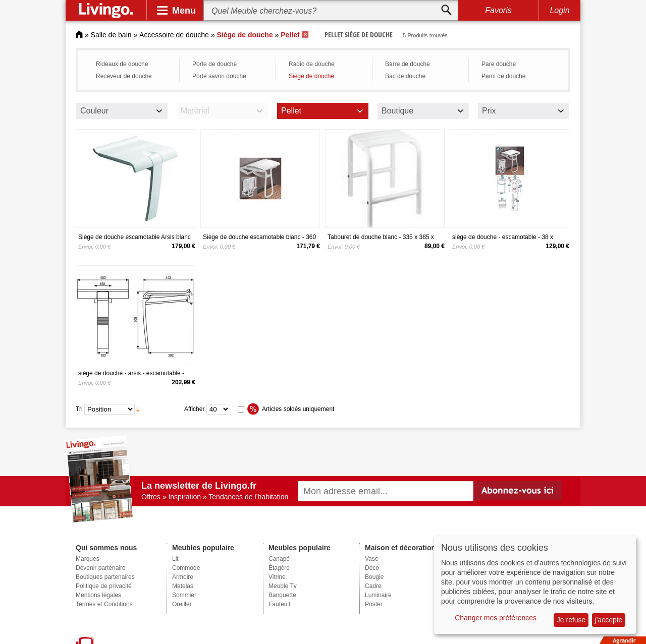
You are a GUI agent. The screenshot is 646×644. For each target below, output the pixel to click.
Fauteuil (279, 604)
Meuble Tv (283, 586)
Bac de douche (405, 76)
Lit (175, 559)
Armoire (183, 577)
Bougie (374, 577)
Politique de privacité (104, 586)
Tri (79, 409)
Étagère (279, 568)
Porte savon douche (219, 76)
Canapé (279, 559)
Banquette (282, 595)
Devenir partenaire (101, 568)
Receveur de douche (124, 76)
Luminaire (378, 595)
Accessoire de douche (174, 35)
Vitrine (277, 577)
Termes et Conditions (104, 604)
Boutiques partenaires (105, 577)
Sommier (184, 595)
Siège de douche (311, 76)
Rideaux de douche (122, 64)
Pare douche (499, 64)
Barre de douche (408, 64)
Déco (372, 568)
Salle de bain (111, 35)
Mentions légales (98, 595)
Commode (186, 568)
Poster (374, 604)
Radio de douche (312, 64)
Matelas (183, 586)
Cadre (373, 586)
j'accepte (609, 620)
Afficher (194, 409)
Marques (88, 559)
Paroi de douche (503, 76)
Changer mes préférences (496, 618)
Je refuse (571, 620)
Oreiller (182, 604)
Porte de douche (214, 64)
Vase (371, 559)
